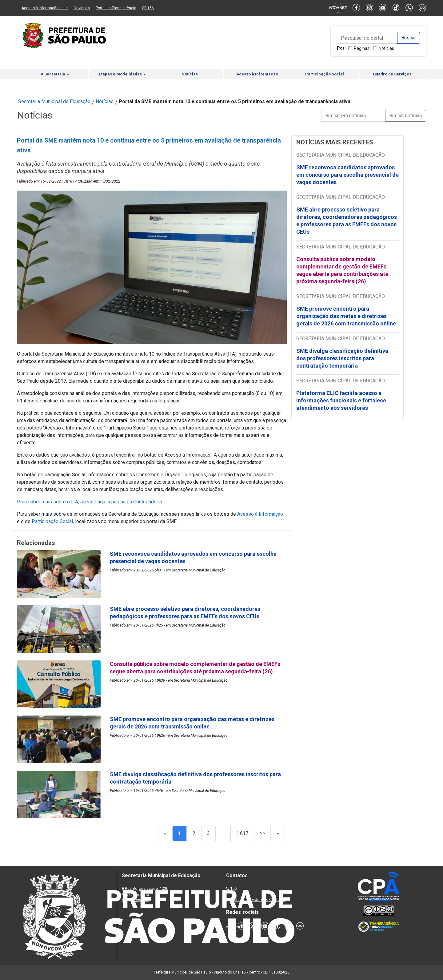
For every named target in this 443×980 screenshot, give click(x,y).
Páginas (362, 48)
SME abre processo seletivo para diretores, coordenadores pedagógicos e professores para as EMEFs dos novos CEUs (347, 221)
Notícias (386, 48)
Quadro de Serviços (392, 74)
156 (233, 888)
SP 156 (148, 8)
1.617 (242, 833)
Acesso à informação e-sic (45, 8)
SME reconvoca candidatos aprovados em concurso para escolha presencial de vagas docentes (347, 175)
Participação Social (325, 74)
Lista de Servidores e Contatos (258, 899)
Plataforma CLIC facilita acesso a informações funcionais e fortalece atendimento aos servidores (341, 400)
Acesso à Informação (257, 74)
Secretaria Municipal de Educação (54, 101)
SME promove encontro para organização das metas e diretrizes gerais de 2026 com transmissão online (346, 316)
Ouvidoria (82, 8)
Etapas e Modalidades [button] (122, 74)
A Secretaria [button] (55, 74)
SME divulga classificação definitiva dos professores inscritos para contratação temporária (342, 358)
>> (262, 833)
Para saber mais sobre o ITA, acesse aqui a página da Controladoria (89, 502)
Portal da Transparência (116, 8)
